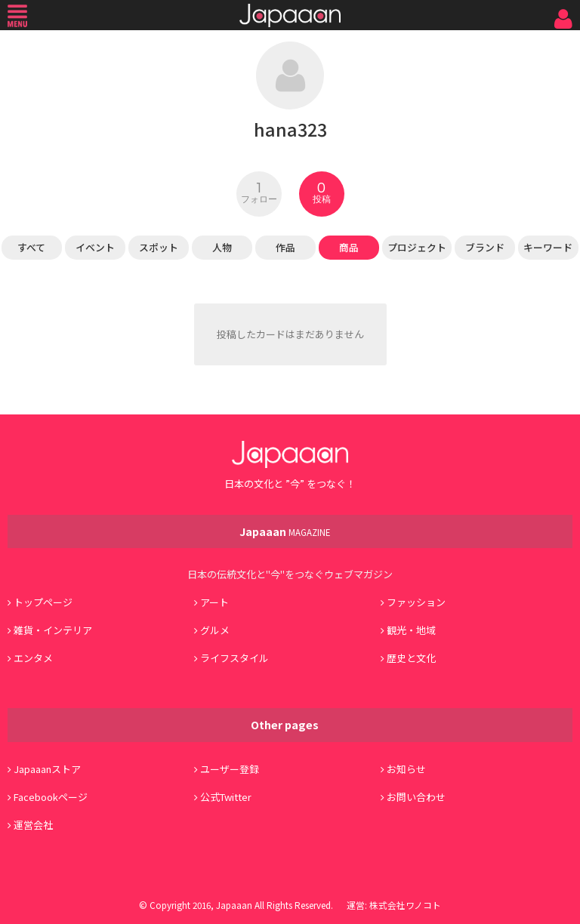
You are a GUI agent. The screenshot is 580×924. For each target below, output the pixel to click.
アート (214, 602)
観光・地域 (411, 630)
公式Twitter (226, 797)
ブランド (485, 247)
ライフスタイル (234, 658)
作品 (285, 247)
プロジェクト (417, 247)
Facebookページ (51, 797)
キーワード (548, 247)
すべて (31, 247)
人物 (222, 247)
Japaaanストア (47, 769)
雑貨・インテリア (53, 630)
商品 (349, 247)
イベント (95, 247)
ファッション (416, 602)
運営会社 (33, 825)
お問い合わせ (416, 797)
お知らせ (406, 769)
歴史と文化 (411, 658)
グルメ (215, 630)
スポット (159, 247)
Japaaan (290, 15)
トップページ (43, 602)
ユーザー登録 (230, 769)
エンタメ (33, 658)
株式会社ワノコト (405, 905)
